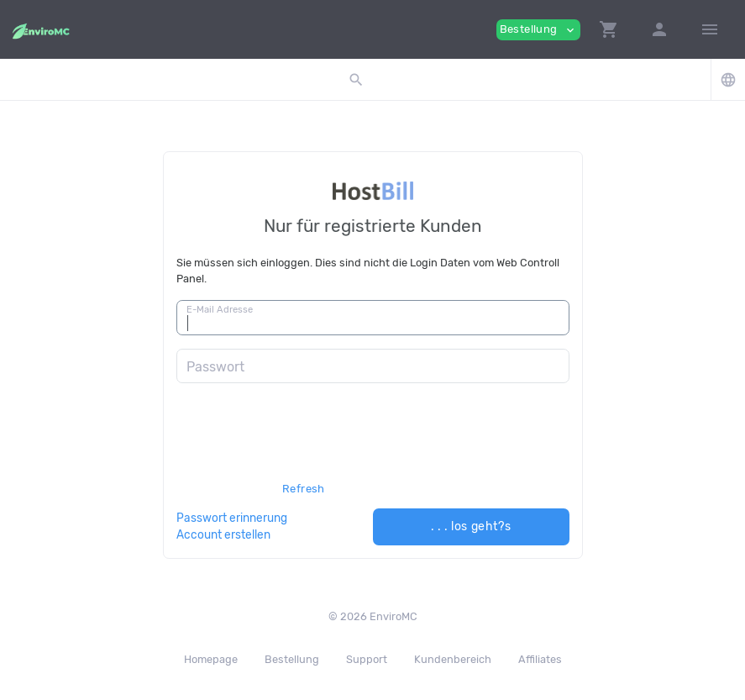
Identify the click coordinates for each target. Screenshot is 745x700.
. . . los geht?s (471, 526)
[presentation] (304, 450)
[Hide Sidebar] (710, 29)
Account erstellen (223, 534)
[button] (609, 29)
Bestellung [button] (538, 30)
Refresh (304, 489)
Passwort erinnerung (232, 518)
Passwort (215, 367)
